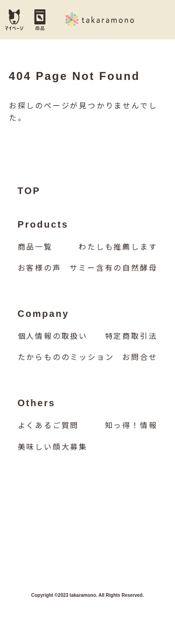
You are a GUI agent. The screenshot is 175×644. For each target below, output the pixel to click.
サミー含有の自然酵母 (113, 268)
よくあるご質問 (49, 426)
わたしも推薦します (118, 247)
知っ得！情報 (131, 426)
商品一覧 (35, 247)
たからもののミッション (66, 358)
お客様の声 (40, 268)
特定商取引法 (131, 337)
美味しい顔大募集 (53, 447)
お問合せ (140, 358)
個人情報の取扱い (53, 337)
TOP (29, 191)
